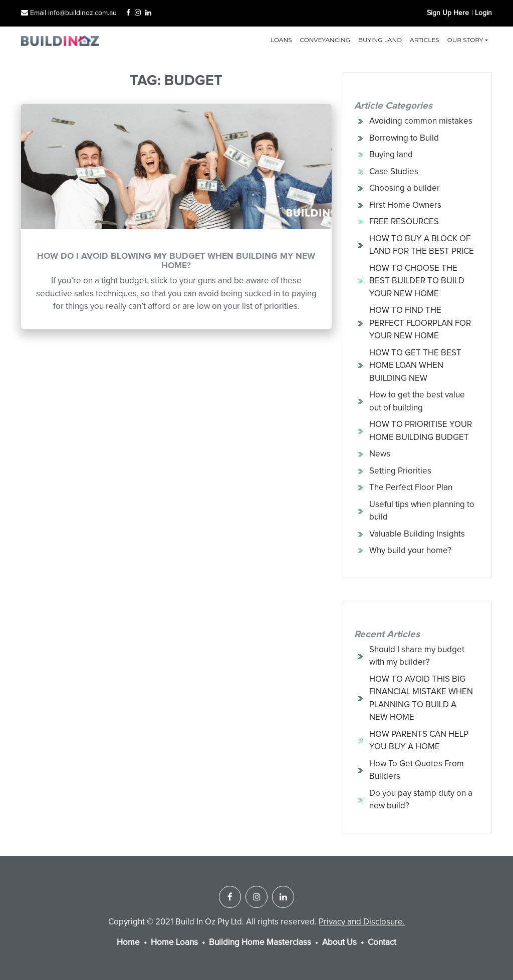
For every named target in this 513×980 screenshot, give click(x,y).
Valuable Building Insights (417, 534)
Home (128, 943)
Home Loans (174, 943)
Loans (281, 40)
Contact (382, 943)
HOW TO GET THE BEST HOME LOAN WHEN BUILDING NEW (415, 366)
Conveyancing (325, 40)
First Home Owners (405, 205)
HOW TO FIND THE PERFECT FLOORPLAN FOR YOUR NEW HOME (420, 323)
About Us (339, 943)
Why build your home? (410, 551)
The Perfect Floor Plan (411, 488)
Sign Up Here (448, 13)
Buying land (380, 40)
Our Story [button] (465, 40)
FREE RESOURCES (404, 222)
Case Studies (394, 172)
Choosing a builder (405, 188)
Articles (425, 40)
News (380, 454)
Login (483, 13)
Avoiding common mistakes (421, 121)
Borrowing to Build (404, 138)
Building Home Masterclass (260, 943)
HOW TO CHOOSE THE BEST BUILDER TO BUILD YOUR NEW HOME (417, 281)
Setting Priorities (400, 471)
